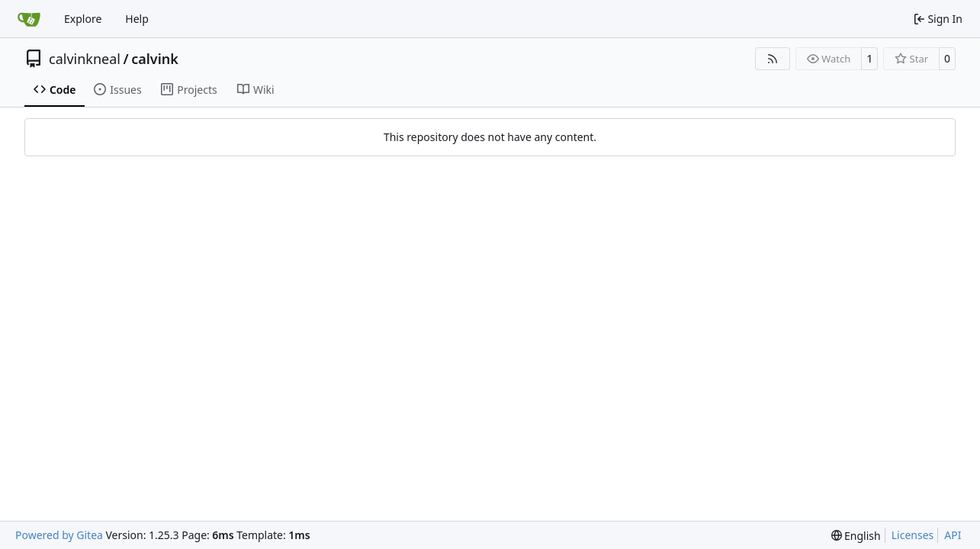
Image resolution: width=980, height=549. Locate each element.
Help (137, 19)
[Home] (29, 19)
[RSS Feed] (773, 59)
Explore (83, 19)
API (953, 535)
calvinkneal (85, 59)
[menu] (856, 536)
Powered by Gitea (59, 535)
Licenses (913, 535)
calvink (155, 59)
